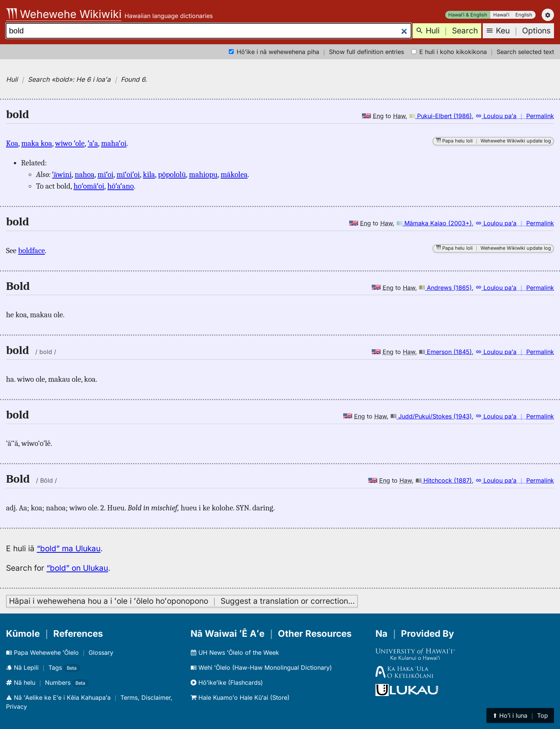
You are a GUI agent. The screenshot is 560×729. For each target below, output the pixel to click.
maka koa (37, 143)
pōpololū (172, 174)
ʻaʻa (93, 143)
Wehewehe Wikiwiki (64, 14)
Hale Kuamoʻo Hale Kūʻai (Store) (240, 697)
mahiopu (203, 174)
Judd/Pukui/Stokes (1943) (431, 416)
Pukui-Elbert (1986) (441, 116)
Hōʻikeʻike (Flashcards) (227, 682)
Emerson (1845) (445, 352)
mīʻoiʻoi (128, 174)
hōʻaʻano (121, 186)
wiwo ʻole (70, 143)
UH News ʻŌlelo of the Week (235, 652)
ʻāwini (62, 174)
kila (149, 174)
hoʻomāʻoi (89, 186)
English (524, 15)
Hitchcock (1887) (444, 480)
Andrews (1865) (445, 288)
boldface (31, 250)
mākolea (234, 174)
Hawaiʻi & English (468, 15)
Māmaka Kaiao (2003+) (434, 223)
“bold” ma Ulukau (69, 548)
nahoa (85, 174)
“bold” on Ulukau (77, 568)
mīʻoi (105, 174)
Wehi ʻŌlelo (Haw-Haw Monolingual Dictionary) (261, 667)
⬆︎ (520, 715)
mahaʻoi (114, 143)
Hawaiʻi (501, 15)
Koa (12, 143)
